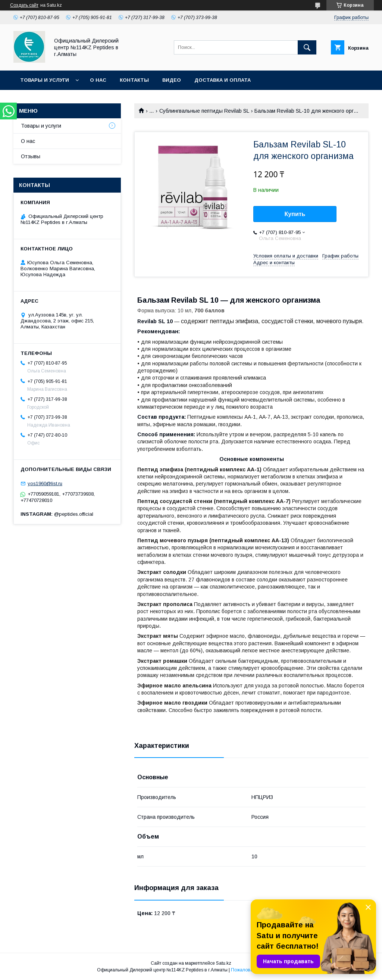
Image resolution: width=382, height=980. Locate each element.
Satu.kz (224, 963)
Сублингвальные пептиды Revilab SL (204, 111)
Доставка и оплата (223, 80)
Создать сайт (24, 5)
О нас (98, 80)
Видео (172, 80)
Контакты (134, 80)
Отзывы (31, 156)
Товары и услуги (45, 80)
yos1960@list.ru (45, 483)
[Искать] (307, 47)
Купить (295, 214)
